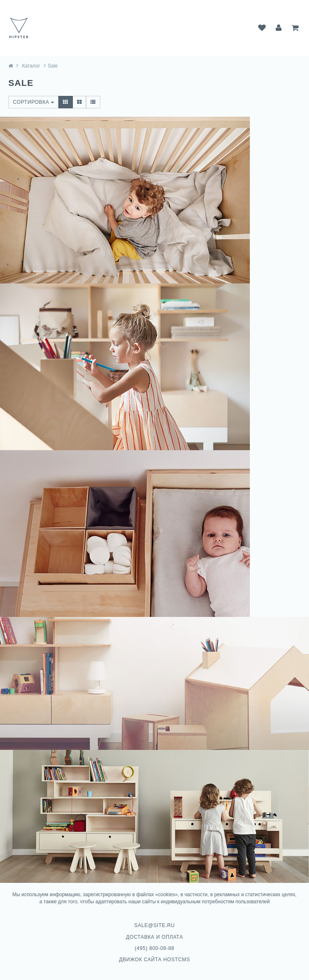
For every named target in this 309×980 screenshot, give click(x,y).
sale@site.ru (154, 925)
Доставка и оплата (155, 937)
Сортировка (34, 102)
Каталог (31, 66)
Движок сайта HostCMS (155, 960)
